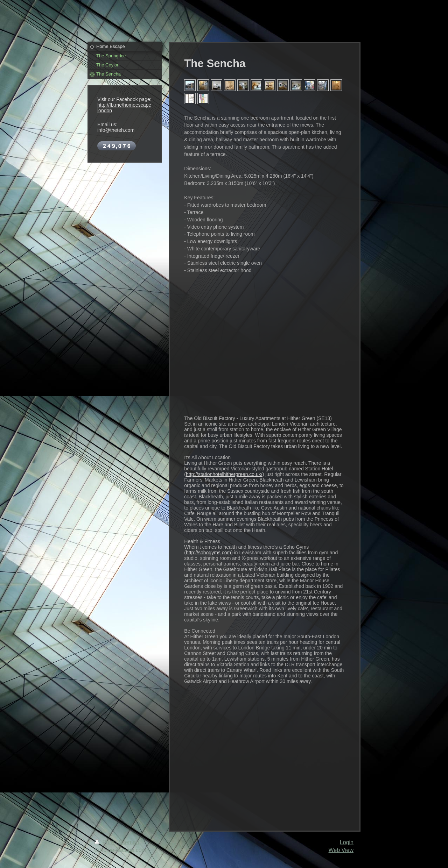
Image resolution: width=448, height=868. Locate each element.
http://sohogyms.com (208, 553)
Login (347, 842)
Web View (341, 850)
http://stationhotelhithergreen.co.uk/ (224, 474)
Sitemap (129, 842)
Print (105, 842)
